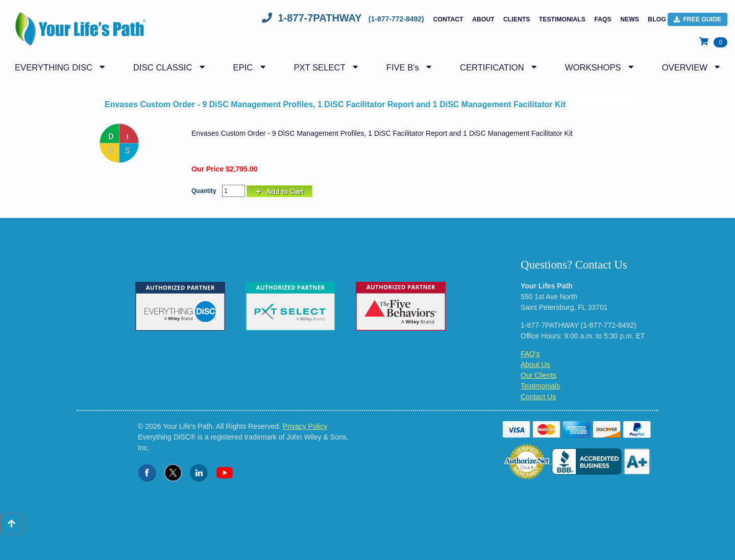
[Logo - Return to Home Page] (78, 34)
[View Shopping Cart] (713, 42)
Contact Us (538, 397)
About (483, 19)
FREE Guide (697, 19)
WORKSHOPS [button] (593, 68)
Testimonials (562, 19)
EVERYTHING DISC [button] (54, 68)
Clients (517, 19)
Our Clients (538, 375)
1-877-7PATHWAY (344, 18)
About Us (535, 364)
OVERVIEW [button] (685, 68)
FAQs (603, 19)
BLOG (657, 19)
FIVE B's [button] (403, 68)
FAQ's (530, 354)
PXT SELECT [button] (319, 68)
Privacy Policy (305, 426)
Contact (448, 19)
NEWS (630, 19)
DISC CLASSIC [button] (163, 68)
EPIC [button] (243, 68)
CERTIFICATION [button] (492, 68)
